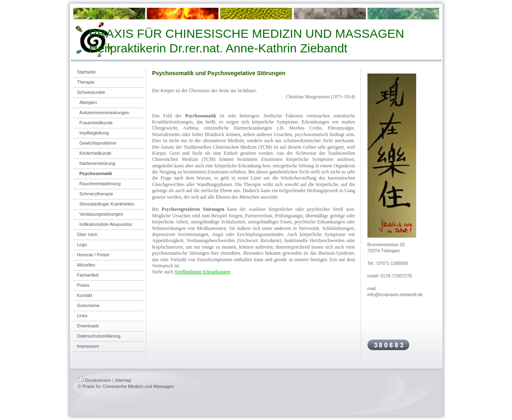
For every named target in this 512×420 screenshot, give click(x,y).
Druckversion (95, 380)
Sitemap (123, 380)
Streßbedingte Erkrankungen (203, 272)
